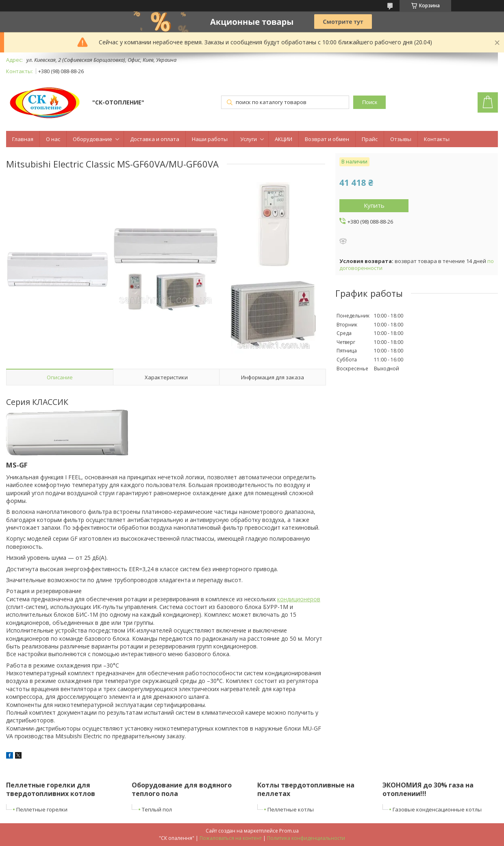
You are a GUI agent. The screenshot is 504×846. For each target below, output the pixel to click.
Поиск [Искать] (370, 102)
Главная (23, 139)
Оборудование (92, 139)
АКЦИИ (283, 139)
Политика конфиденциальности (306, 838)
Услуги (249, 139)
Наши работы (210, 139)
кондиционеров (299, 599)
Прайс (370, 139)
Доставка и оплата (155, 139)
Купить (374, 205)
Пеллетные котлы (291, 809)
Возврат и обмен (327, 139)
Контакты (437, 139)
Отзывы (401, 139)
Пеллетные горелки (42, 809)
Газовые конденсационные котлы (437, 809)
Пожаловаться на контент (231, 838)
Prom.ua (289, 831)
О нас (53, 139)
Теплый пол (157, 809)
